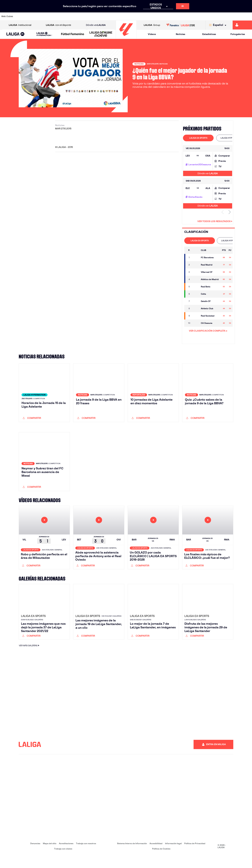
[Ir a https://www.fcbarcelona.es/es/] (82, 16)
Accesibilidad (156, 856)
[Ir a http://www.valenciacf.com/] (236, 16)
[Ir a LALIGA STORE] (181, 25)
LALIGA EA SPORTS (198, 138)
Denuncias (35, 856)
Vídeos (152, 34)
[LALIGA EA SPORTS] (15, 34)
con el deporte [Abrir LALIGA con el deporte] (58, 25)
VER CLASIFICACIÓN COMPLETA (208, 331)
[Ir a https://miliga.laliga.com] (242, 25)
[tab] (198, 138)
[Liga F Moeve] (73, 34)
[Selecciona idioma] (218, 25)
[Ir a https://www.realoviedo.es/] (201, 16)
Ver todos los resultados (215, 221)
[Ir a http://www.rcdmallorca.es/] (165, 16)
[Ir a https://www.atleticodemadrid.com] (34, 16)
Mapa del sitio (50, 856)
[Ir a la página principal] (126, 37)
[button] (15, 34)
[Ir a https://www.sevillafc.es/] (224, 16)
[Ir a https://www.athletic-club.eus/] (22, 16)
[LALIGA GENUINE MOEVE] (101, 34)
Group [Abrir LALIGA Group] (152, 25)
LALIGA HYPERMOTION (232, 138)
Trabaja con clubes (63, 862)
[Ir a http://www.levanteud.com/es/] (117, 16)
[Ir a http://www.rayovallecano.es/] (129, 16)
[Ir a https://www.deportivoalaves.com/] (58, 16)
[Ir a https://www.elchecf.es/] (70, 16)
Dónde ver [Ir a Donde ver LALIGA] (96, 25)
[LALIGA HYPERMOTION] (44, 34)
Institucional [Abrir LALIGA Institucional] (20, 25)
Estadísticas (209, 34)
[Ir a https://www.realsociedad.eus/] (213, 16)
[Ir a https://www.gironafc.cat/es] (105, 16)
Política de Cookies (161, 862)
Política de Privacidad (195, 856)
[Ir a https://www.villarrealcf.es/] (248, 16)
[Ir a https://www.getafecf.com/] (94, 16)
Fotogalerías (238, 34)
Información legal (173, 856)
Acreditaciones (66, 856)
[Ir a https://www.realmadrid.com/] (189, 16)
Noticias (180, 34)
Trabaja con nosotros (86, 856)
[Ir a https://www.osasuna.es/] (46, 16)
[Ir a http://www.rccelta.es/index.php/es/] (141, 16)
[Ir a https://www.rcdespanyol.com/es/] (153, 16)
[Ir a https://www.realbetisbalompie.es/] (177, 16)
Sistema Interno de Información (132, 856)
